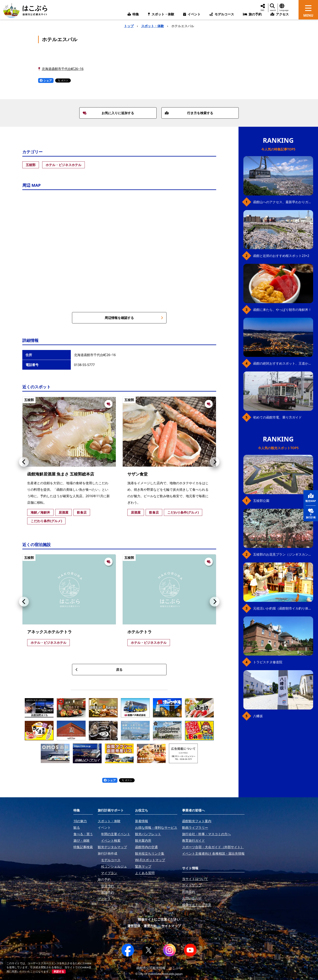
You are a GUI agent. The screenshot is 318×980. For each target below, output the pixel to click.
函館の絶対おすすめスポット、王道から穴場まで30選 (283, 363)
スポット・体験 (153, 26)
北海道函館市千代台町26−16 (63, 69)
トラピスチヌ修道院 (268, 662)
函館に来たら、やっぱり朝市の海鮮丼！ (282, 310)
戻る (99, 670)
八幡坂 (258, 716)
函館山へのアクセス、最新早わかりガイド (283, 202)
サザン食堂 (138, 474)
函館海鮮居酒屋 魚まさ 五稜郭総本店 (61, 474)
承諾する (59, 971)
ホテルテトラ (140, 632)
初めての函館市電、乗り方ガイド (277, 417)
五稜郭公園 (261, 501)
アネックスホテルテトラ (49, 632)
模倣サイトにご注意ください (159, 919)
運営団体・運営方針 (142, 926)
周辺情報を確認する (134, 318)
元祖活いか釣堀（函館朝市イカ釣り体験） (283, 608)
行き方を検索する (189, 113)
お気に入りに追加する (109, 113)
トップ (129, 26)
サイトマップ (171, 926)
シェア (46, 80)
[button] (24, 462)
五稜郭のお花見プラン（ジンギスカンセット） (283, 554)
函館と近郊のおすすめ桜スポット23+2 (281, 256)
